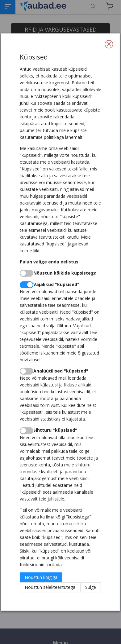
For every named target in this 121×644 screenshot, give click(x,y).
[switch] (27, 273)
